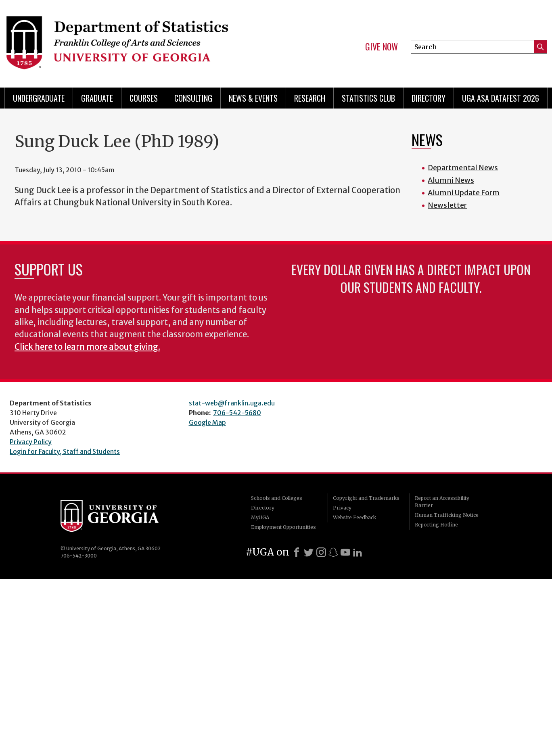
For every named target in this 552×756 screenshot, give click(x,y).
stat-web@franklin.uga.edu (232, 403)
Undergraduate (39, 98)
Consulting (193, 98)
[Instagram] (321, 552)
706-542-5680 (237, 413)
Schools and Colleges (277, 498)
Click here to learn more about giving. (87, 347)
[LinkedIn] (358, 552)
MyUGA (260, 517)
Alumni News (451, 180)
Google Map (207, 422)
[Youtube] (345, 552)
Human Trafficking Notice (447, 515)
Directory (429, 98)
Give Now (382, 47)
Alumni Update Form (464, 193)
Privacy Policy (31, 442)
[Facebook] (297, 552)
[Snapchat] (333, 552)
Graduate (97, 98)
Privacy (342, 508)
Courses (144, 98)
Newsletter (447, 205)
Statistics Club (368, 98)
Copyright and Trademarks (366, 498)
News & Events (253, 98)
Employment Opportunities (283, 527)
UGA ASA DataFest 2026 (501, 98)
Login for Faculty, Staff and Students (65, 451)
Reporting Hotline (436, 525)
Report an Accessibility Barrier (442, 502)
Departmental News (463, 168)
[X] (309, 552)
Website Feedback (354, 517)
